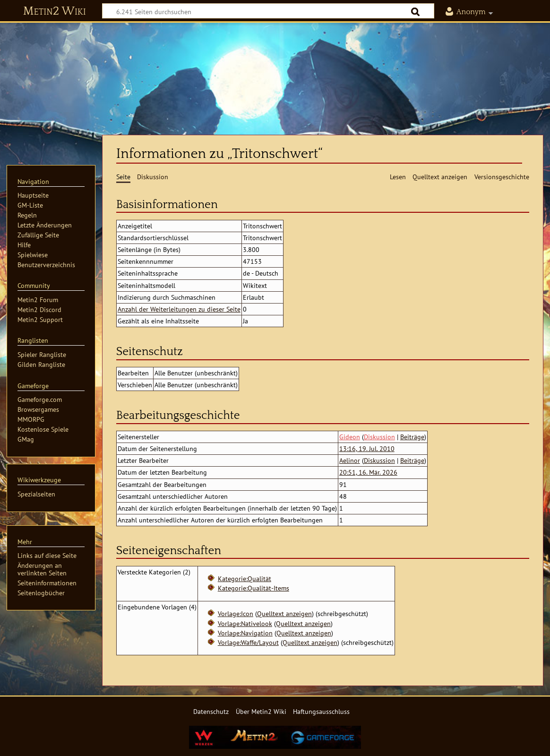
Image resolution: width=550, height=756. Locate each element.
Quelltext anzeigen (284, 613)
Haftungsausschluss (321, 711)
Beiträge (412, 437)
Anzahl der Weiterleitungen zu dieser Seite (179, 309)
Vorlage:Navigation (245, 633)
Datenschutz (211, 711)
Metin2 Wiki (55, 11)
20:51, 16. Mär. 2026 (368, 472)
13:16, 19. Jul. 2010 (367, 448)
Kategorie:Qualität (245, 578)
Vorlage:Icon (236, 613)
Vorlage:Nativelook (245, 623)
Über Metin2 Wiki (261, 711)
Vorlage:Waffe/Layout (248, 642)
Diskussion (379, 437)
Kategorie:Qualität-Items (254, 588)
